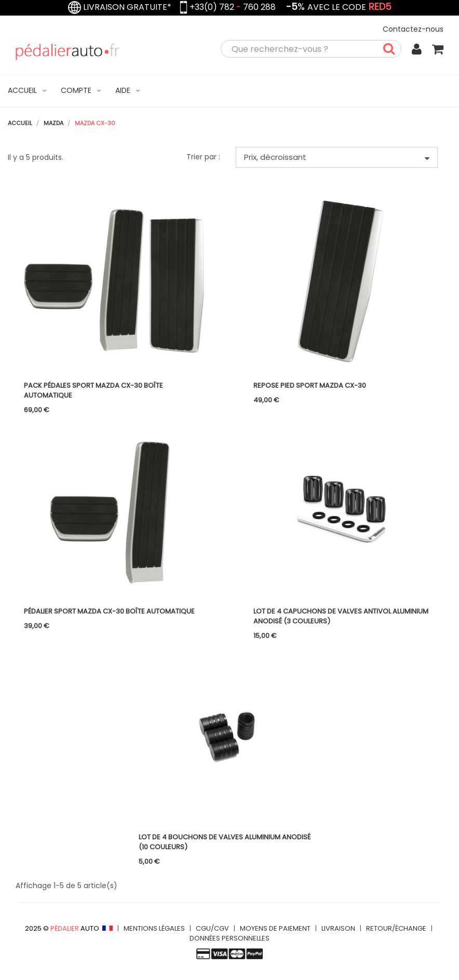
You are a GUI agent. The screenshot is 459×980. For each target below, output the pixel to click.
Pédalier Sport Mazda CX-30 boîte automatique (109, 611)
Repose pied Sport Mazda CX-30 (310, 385)
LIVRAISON (338, 928)
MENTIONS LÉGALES (154, 928)
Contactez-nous (413, 29)
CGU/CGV (212, 928)
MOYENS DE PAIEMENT (275, 928)
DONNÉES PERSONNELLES (230, 938)
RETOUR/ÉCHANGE (396, 928)
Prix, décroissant (337, 157)
